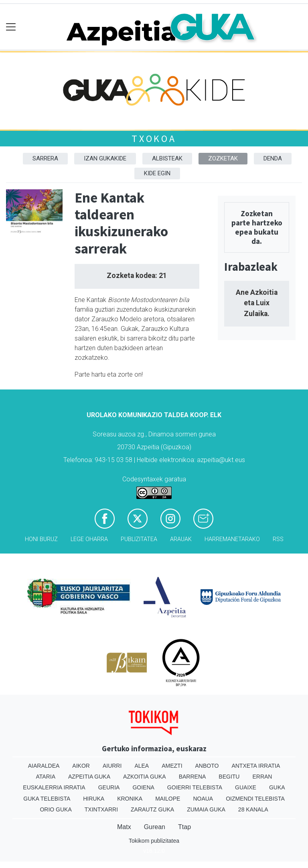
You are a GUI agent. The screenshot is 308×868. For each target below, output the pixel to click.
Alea (142, 766)
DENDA (273, 158)
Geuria (109, 787)
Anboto (207, 766)
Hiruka (94, 799)
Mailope (168, 799)
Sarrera (45, 158)
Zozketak (223, 158)
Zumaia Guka (206, 809)
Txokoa (154, 139)
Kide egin (157, 173)
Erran (262, 777)
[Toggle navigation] (11, 27)
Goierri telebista (195, 787)
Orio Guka (56, 809)
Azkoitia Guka (145, 777)
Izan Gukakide (105, 158)
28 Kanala (253, 809)
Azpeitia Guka (89, 777)
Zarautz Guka (152, 809)
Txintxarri (101, 809)
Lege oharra (89, 539)
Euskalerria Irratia (54, 787)
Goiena (143, 787)
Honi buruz (41, 539)
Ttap (184, 827)
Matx (124, 827)
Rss (278, 539)
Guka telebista (47, 799)
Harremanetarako (232, 539)
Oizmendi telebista (255, 799)
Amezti (172, 766)
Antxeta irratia (256, 766)
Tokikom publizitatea (154, 841)
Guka (277, 787)
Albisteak (167, 158)
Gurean (155, 827)
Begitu (229, 777)
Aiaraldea (44, 766)
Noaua (203, 799)
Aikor (81, 766)
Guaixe (246, 787)
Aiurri (112, 766)
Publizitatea (139, 539)
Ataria (46, 777)
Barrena (192, 777)
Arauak (181, 539)
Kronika (130, 799)
